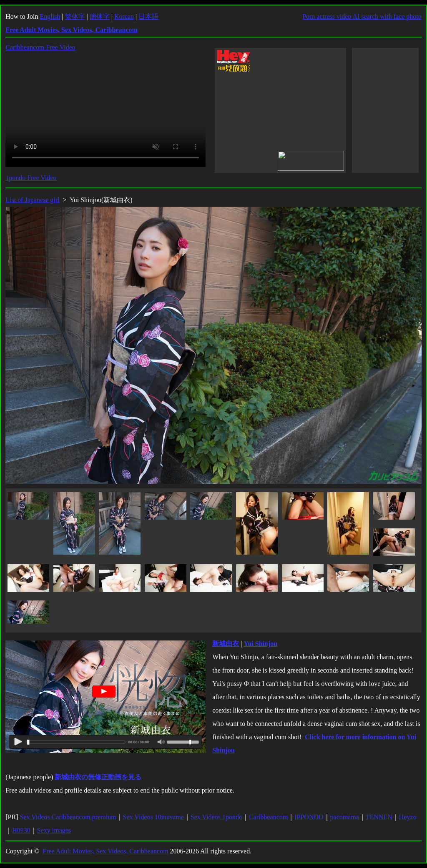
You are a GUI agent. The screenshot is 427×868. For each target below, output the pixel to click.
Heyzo (408, 817)
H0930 (21, 830)
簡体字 (100, 16)
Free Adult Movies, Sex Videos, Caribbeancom (105, 851)
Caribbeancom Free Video (40, 47)
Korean (124, 16)
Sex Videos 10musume (153, 817)
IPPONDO (309, 817)
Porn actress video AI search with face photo (362, 16)
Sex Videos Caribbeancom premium (68, 817)
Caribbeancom (268, 817)
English (50, 16)
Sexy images (54, 830)
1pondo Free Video (31, 178)
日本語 (148, 16)
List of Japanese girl (32, 200)
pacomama (345, 817)
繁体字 (75, 16)
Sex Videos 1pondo (216, 817)
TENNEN (379, 817)
